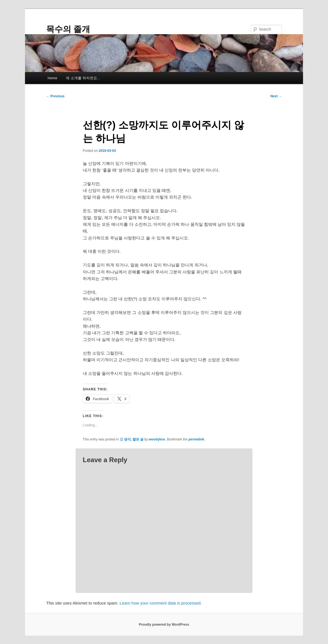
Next (276, 96)
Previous (55, 96)
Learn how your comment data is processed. (161, 603)
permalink (196, 439)
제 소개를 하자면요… (83, 78)
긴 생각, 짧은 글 (132, 439)
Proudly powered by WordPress (164, 625)
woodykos (157, 439)
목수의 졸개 (68, 29)
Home (52, 78)
